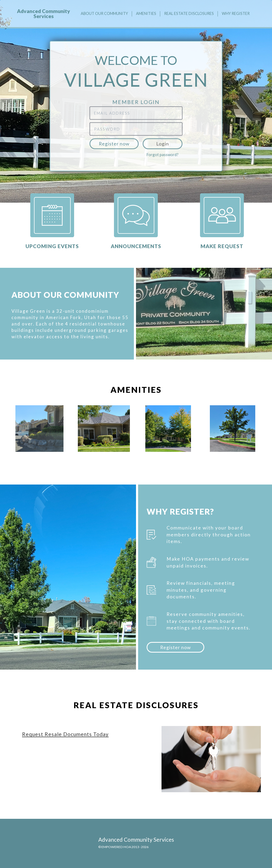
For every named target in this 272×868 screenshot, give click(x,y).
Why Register (236, 13)
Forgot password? (162, 155)
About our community (104, 13)
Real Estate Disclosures (189, 13)
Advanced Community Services (44, 14)
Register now (114, 144)
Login (163, 144)
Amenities (146, 13)
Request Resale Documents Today (65, 734)
